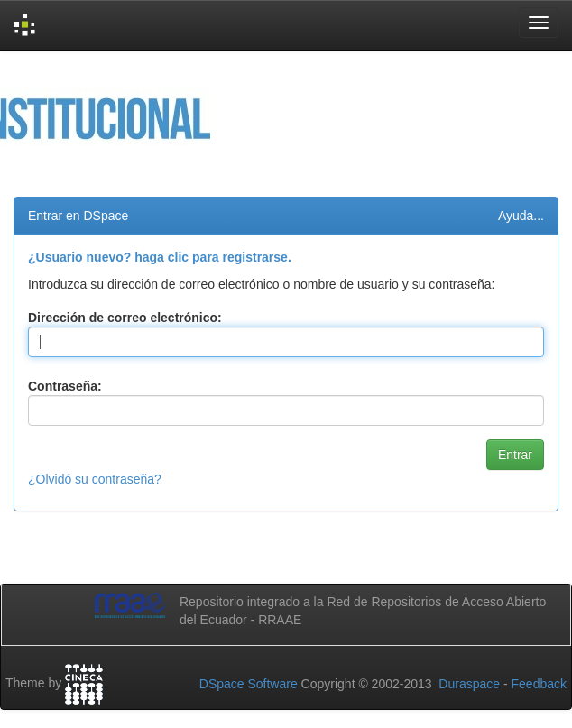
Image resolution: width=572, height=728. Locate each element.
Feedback (539, 684)
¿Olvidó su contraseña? (95, 479)
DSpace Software (249, 684)
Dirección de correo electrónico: (125, 318)
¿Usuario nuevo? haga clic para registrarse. (160, 257)
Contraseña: (65, 386)
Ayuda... (521, 216)
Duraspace (469, 684)
